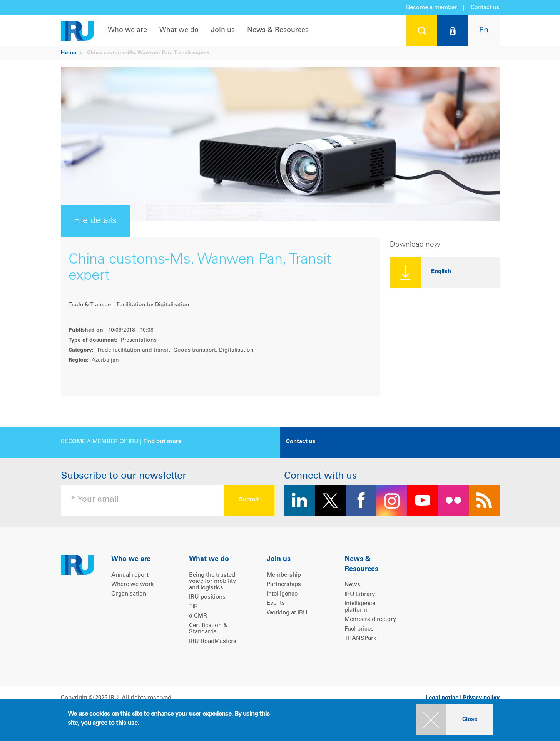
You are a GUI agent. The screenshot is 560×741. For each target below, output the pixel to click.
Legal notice (442, 698)
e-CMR (198, 616)
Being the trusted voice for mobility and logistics (212, 582)
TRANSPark (360, 638)
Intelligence (282, 594)
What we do (179, 30)
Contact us (485, 8)
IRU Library (360, 595)
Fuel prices (359, 629)
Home (69, 53)
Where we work (133, 585)
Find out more (162, 442)
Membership (284, 575)
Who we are (127, 30)
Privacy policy (481, 698)
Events (276, 603)
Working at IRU (287, 613)
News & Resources (278, 30)
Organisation (129, 594)
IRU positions (207, 597)
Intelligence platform (360, 607)
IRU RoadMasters (213, 642)
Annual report (130, 575)
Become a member (431, 8)
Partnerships (284, 585)
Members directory (370, 620)
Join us (223, 30)
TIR (193, 607)
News (352, 585)
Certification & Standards (208, 629)
